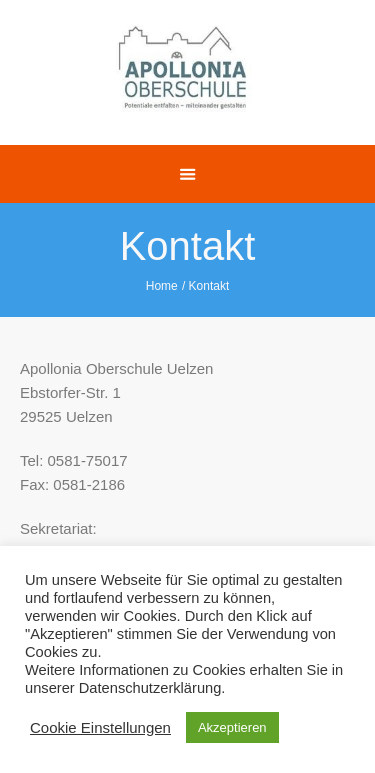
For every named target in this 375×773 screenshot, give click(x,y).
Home (162, 286)
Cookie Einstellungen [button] (100, 727)
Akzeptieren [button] (232, 727)
